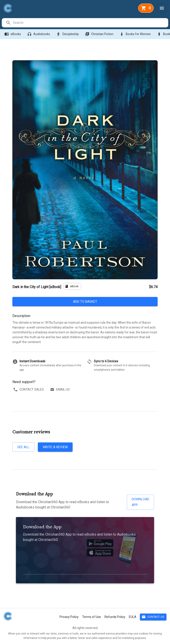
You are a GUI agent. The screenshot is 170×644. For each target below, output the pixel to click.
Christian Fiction (100, 34)
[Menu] (162, 8)
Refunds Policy (115, 617)
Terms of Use (92, 617)
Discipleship (68, 34)
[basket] (146, 8)
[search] (90, 23)
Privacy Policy (69, 617)
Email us (60, 390)
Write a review (55, 447)
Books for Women (136, 34)
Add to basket (85, 302)
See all (23, 447)
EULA (133, 617)
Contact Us (153, 617)
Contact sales (29, 390)
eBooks (13, 34)
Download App (140, 502)
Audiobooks (39, 34)
